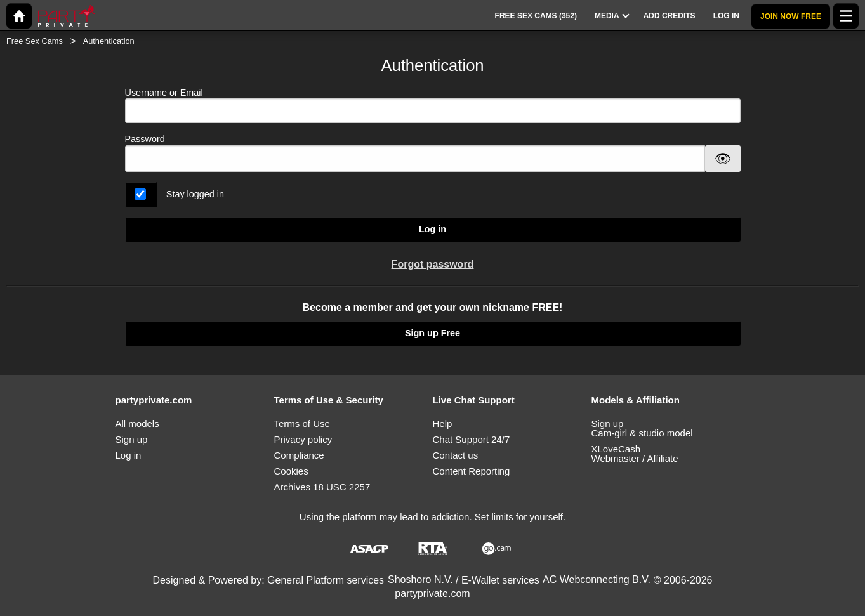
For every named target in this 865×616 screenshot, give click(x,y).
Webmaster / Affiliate (635, 458)
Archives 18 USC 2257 (322, 487)
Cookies (291, 471)
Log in (432, 229)
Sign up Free (432, 333)
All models (137, 423)
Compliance (299, 455)
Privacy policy (303, 439)
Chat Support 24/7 (472, 439)
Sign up (132, 439)
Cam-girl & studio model (642, 433)
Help (443, 423)
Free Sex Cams (35, 41)
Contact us (456, 455)
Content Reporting (472, 471)
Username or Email (433, 106)
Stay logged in (195, 194)
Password (145, 139)
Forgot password (433, 264)
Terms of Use (302, 423)
